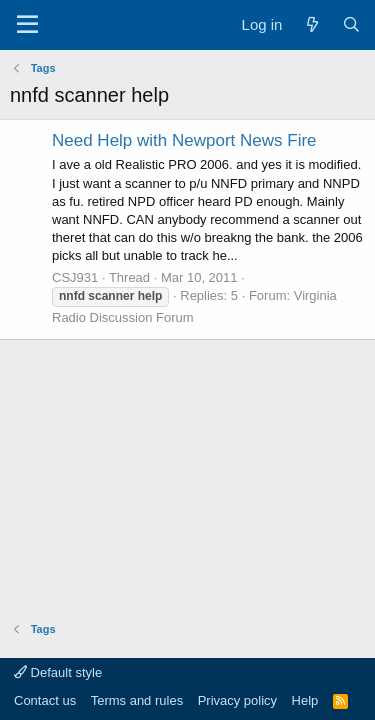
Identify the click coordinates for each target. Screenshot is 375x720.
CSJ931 (75, 277)
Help (305, 700)
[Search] (351, 24)
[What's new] (311, 24)
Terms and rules (137, 700)
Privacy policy (237, 700)
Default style (58, 672)
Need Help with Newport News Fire (184, 140)
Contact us (45, 700)
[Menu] (27, 25)
